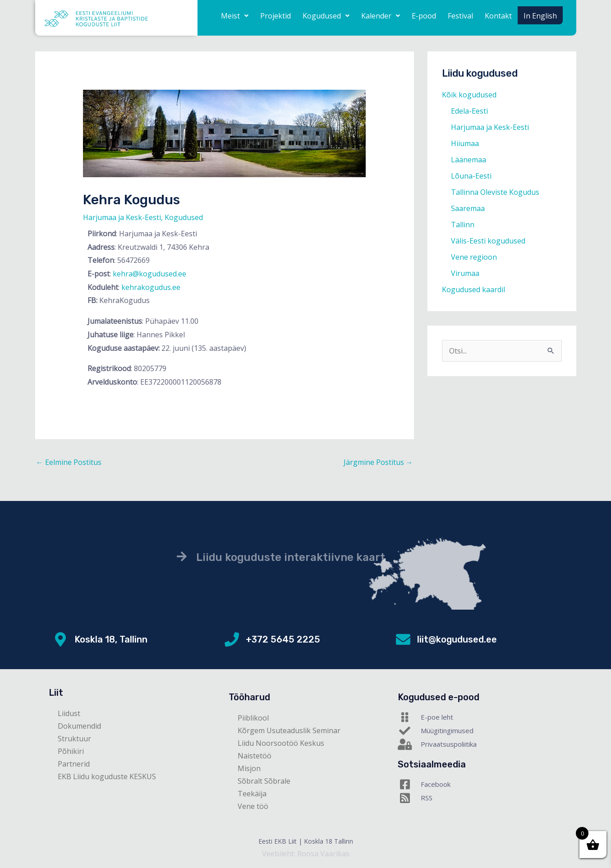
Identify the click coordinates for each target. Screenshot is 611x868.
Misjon (249, 768)
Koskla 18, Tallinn (111, 639)
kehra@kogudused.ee (149, 274)
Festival (460, 16)
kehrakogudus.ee (151, 287)
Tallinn (463, 225)
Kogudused (326, 16)
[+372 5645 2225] (232, 639)
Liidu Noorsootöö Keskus (281, 743)
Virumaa (465, 273)
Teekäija (252, 794)
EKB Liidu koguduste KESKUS (107, 776)
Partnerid (74, 764)
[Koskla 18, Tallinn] (60, 639)
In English (540, 16)
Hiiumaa (465, 143)
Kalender (381, 16)
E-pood (424, 16)
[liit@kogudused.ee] (403, 639)
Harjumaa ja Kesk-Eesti (122, 217)
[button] (235, 16)
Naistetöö (255, 756)
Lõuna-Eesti (471, 176)
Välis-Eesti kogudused (488, 241)
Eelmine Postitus (69, 462)
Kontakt (498, 16)
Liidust (69, 713)
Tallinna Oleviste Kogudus (495, 192)
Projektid (276, 16)
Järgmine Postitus (378, 462)
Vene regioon (474, 257)
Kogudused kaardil (473, 289)
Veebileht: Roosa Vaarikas (306, 854)
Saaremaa (468, 208)
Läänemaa (469, 160)
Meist (235, 16)
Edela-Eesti (469, 111)
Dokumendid (79, 726)
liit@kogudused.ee (457, 639)
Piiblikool (253, 718)
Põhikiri (71, 751)
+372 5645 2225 (283, 639)
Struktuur (74, 739)
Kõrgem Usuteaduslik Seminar (289, 730)
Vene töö (253, 806)
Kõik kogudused (469, 95)
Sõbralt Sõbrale (264, 781)
